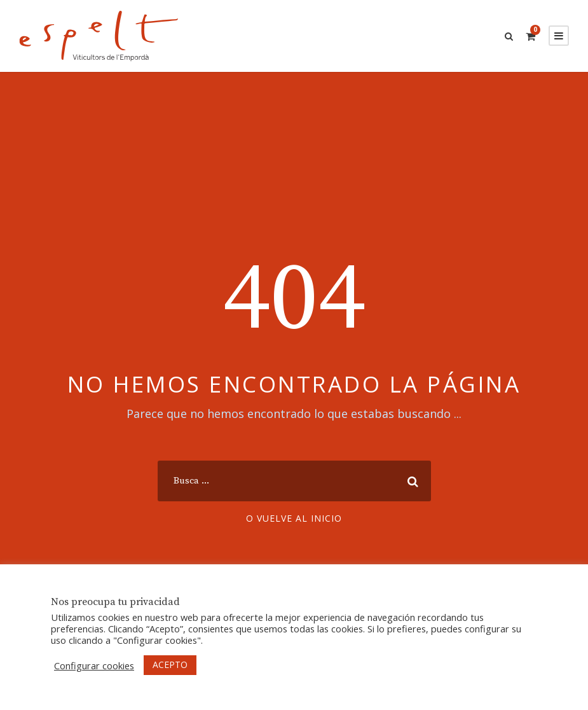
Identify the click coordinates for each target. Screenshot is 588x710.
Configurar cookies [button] (94, 665)
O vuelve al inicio (294, 518)
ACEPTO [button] (170, 665)
